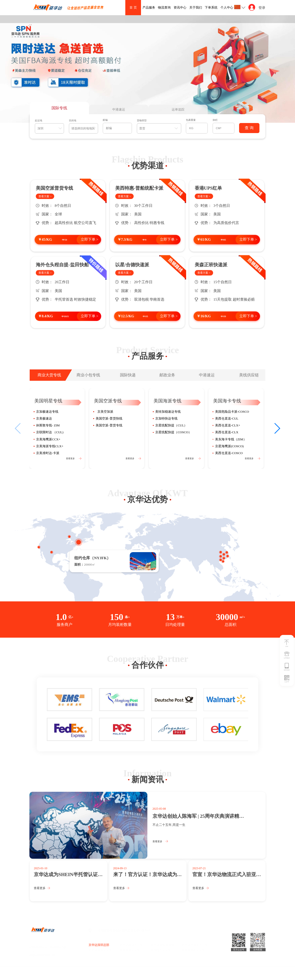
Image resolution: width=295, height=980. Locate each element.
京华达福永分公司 (100, 950)
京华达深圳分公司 (131, 945)
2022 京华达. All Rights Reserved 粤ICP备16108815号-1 (56, 972)
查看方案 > (45, 196)
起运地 (38, 120)
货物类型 (142, 120)
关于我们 (196, 7)
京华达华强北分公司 (195, 945)
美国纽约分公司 (161, 950)
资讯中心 (180, 7)
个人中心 (227, 7)
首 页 (133, 7)
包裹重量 (191, 120)
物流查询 (164, 7)
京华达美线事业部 (162, 945)
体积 (215, 120)
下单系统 (211, 7)
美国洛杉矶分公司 (193, 950)
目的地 (73, 120)
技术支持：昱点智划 (94, 972)
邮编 (105, 120)
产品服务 (149, 7)
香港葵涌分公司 (130, 950)
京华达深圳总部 (99, 945)
